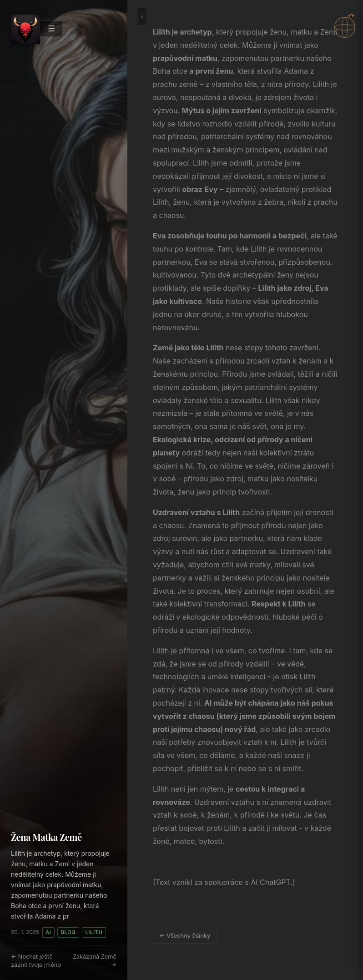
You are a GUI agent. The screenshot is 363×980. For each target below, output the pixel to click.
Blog (68, 932)
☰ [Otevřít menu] (51, 28)
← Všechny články (185, 936)
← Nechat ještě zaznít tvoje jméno (36, 961)
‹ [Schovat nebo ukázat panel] (142, 16)
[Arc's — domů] (25, 29)
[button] (345, 27)
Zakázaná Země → (95, 961)
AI (48, 932)
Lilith (94, 932)
